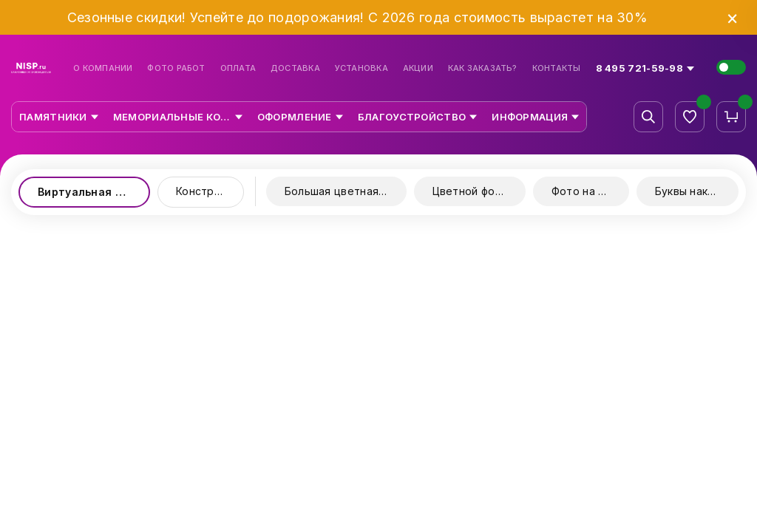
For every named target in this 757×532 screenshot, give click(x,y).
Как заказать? (483, 68)
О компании (103, 68)
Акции (418, 68)
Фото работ (176, 68)
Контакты (557, 68)
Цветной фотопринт (479, 191)
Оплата (238, 68)
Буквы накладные (697, 191)
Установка (361, 68)
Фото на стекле (590, 191)
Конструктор (210, 191)
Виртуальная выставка (94, 192)
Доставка (295, 68)
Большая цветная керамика (346, 191)
